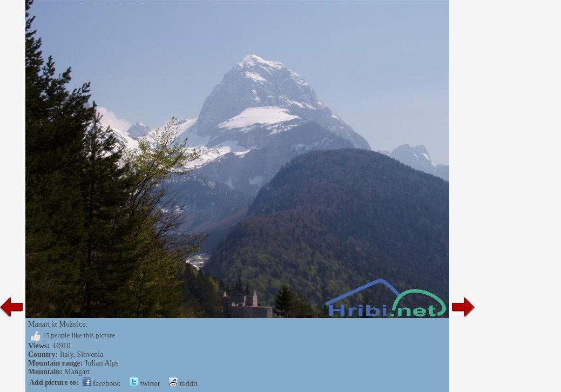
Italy (67, 354)
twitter (145, 384)
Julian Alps (102, 363)
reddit (183, 384)
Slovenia (90, 354)
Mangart (77, 372)
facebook (102, 384)
